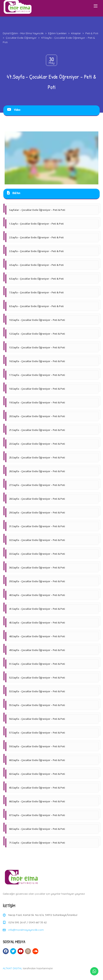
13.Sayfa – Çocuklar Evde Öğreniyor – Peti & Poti (37, 347)
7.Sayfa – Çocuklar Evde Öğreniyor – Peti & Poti (36, 292)
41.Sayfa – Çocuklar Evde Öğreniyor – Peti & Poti (37, 609)
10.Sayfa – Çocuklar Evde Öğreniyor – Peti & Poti (37, 320)
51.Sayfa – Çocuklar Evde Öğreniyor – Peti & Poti (37, 664)
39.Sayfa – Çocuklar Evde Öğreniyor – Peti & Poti (37, 581)
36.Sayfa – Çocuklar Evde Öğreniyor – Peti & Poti (37, 568)
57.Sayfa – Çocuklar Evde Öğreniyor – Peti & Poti (37, 733)
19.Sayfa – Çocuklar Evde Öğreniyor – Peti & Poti (37, 402)
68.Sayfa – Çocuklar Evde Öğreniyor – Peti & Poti (37, 829)
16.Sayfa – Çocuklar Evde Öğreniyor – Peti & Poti (37, 361)
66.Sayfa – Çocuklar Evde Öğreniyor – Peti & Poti (37, 801)
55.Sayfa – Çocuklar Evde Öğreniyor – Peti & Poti (37, 705)
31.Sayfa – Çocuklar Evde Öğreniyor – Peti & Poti (37, 526)
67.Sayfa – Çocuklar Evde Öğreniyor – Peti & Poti (37, 815)
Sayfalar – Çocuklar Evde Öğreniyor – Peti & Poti (37, 210)
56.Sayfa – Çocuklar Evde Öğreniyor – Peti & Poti (37, 719)
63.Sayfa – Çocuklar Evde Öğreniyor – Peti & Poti (37, 774)
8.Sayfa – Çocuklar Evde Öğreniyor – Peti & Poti (36, 306)
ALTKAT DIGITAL (12, 968)
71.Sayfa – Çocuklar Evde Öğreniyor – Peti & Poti (37, 843)
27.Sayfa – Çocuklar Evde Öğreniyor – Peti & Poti (37, 485)
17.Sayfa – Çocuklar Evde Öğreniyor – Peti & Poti (37, 375)
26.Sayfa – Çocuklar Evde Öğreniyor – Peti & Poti (37, 471)
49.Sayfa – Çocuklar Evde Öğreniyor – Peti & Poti (37, 650)
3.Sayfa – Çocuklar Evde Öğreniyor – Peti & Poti (36, 251)
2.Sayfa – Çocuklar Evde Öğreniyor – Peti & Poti (36, 237)
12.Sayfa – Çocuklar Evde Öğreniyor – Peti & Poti (37, 334)
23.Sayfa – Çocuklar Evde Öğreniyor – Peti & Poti (37, 444)
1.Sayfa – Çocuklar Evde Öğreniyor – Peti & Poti (36, 224)
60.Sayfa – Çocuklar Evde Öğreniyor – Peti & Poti (37, 760)
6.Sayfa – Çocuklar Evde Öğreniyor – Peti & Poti (36, 279)
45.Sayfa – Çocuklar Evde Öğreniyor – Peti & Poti (37, 623)
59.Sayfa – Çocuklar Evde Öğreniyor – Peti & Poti (37, 746)
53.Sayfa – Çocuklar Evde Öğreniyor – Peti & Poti (37, 691)
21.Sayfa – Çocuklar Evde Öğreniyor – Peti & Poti (37, 430)
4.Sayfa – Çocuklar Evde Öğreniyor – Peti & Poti (36, 265)
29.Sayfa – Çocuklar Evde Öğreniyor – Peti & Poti (37, 512)
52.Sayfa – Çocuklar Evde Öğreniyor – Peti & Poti (37, 678)
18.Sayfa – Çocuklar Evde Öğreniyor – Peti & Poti (37, 389)
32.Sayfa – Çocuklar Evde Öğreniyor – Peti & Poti (37, 540)
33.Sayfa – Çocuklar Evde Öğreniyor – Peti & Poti (37, 554)
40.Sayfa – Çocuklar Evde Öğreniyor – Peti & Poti (37, 595)
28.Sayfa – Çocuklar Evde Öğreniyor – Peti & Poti (37, 499)
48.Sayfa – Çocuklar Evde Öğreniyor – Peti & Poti (37, 636)
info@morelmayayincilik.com (26, 930)
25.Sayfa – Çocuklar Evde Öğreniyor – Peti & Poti (37, 457)
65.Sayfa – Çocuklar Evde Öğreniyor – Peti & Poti (37, 788)
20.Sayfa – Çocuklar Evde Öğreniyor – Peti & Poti (37, 416)
